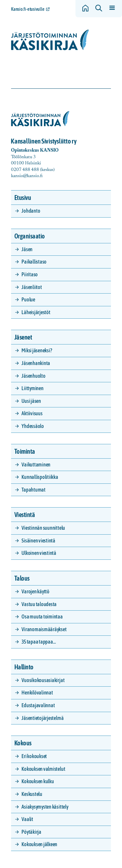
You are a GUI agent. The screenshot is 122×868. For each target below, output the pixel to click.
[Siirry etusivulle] (50, 40)
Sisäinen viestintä (38, 541)
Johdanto (31, 211)
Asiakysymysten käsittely (45, 807)
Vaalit (27, 819)
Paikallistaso (34, 262)
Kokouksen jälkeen (39, 844)
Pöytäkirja (31, 832)
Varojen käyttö (35, 591)
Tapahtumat (34, 490)
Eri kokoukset (34, 756)
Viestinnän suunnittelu (43, 528)
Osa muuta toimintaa (42, 617)
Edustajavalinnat (38, 705)
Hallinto (24, 667)
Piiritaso (30, 274)
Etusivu (23, 198)
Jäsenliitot (32, 287)
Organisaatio (30, 236)
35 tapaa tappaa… (39, 642)
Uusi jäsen (31, 401)
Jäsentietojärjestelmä (42, 718)
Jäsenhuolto (33, 376)
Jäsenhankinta (36, 363)
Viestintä (25, 515)
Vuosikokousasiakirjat (43, 680)
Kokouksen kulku (38, 781)
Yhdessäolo (33, 426)
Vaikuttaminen (36, 464)
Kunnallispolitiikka (40, 477)
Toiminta (25, 451)
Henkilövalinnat (37, 693)
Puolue (28, 299)
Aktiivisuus (32, 413)
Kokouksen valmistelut (43, 769)
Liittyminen (32, 388)
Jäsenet (23, 337)
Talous (22, 578)
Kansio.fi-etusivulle (28, 9)
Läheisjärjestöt (36, 312)
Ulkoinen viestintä (39, 553)
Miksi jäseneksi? (37, 350)
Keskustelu (32, 794)
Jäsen (27, 249)
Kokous (23, 743)
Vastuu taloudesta (39, 604)
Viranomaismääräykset (44, 629)
